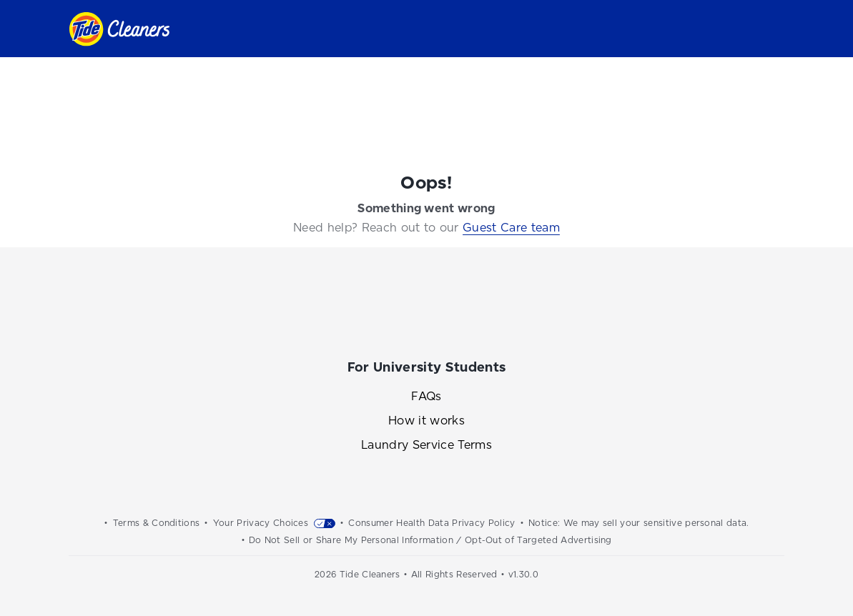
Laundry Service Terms (427, 445)
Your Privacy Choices (261, 523)
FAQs (426, 396)
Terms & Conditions (157, 523)
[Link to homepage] (119, 29)
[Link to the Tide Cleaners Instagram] (427, 313)
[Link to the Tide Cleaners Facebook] (373, 313)
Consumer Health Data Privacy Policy (432, 523)
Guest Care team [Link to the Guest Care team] (511, 228)
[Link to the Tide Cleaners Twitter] (481, 313)
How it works (427, 421)
